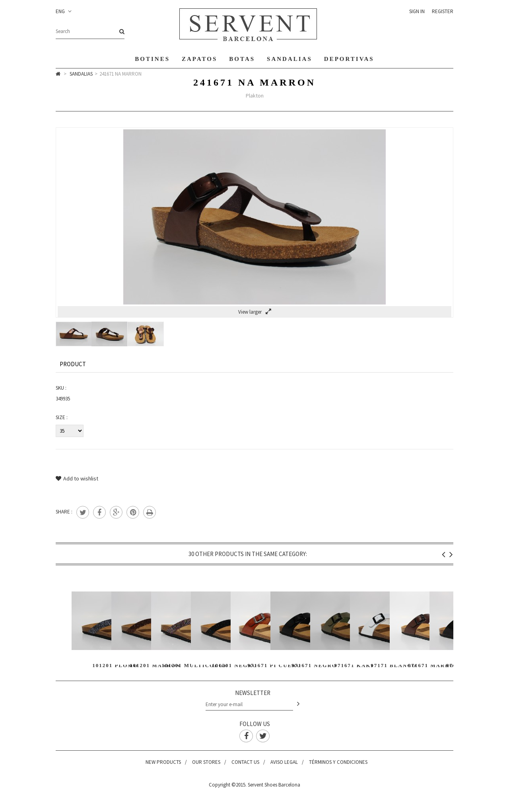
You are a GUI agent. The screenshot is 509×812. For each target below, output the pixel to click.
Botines (152, 59)
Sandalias (289, 59)
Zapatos (199, 59)
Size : (62, 417)
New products (163, 762)
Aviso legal (284, 762)
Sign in (417, 11)
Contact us (245, 762)
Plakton (255, 96)
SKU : (61, 388)
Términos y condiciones (338, 762)
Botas (242, 59)
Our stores (206, 762)
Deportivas (349, 59)
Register (443, 11)
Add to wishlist (77, 478)
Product (73, 364)
